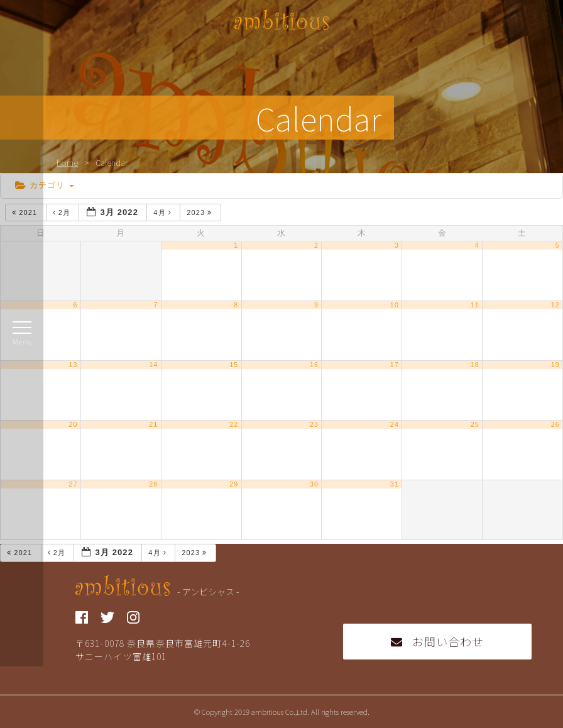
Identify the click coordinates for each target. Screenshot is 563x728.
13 (73, 365)
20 (73, 424)
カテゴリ (45, 185)
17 (395, 365)
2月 (63, 212)
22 (234, 424)
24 (395, 424)
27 (73, 484)
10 (395, 305)
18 (475, 365)
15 (234, 365)
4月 (164, 212)
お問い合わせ (438, 641)
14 (153, 365)
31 (395, 484)
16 (314, 365)
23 (314, 424)
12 (555, 305)
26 (555, 424)
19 (555, 365)
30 (314, 484)
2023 (200, 212)
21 (153, 424)
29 (234, 484)
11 (475, 305)
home (67, 163)
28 (153, 484)
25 (475, 424)
